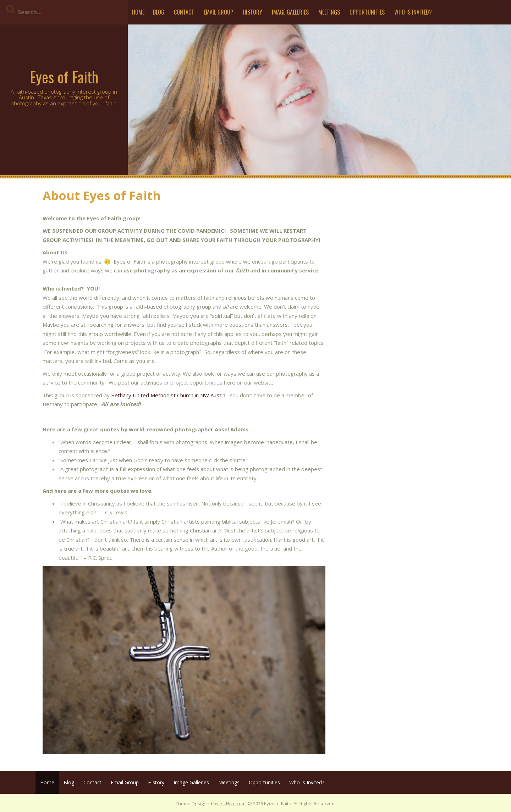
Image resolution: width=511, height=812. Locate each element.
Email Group (218, 12)
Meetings (329, 12)
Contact (184, 12)
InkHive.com (233, 803)
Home (138, 12)
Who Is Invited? (413, 12)
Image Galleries (290, 12)
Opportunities (367, 12)
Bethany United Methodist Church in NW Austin (168, 395)
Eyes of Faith (64, 77)
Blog (159, 12)
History (252, 12)
